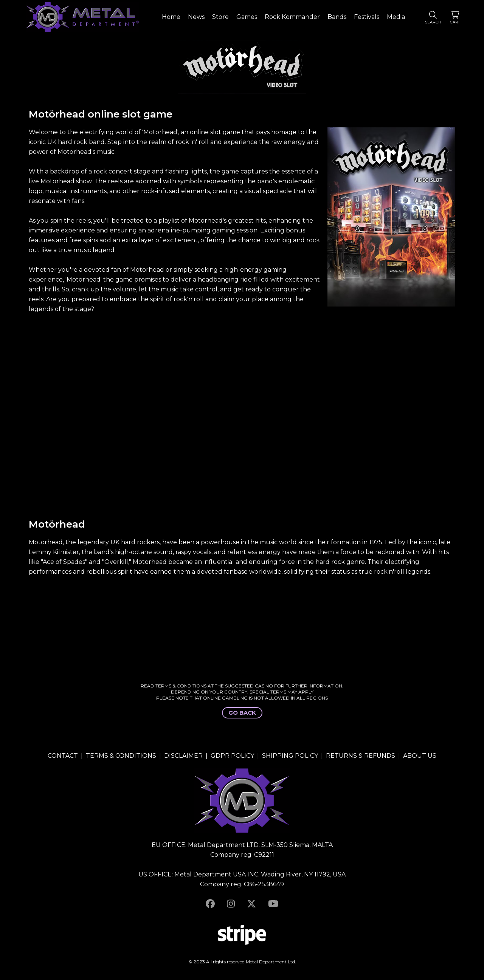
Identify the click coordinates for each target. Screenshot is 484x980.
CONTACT (63, 756)
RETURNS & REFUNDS (361, 756)
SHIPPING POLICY (290, 756)
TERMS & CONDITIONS (121, 756)
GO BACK (242, 713)
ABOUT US (420, 756)
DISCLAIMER (183, 756)
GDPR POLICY (232, 756)
